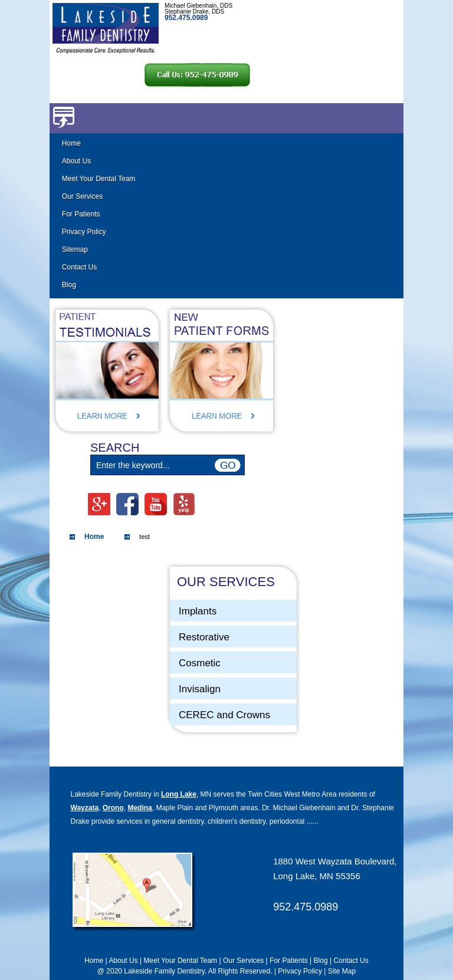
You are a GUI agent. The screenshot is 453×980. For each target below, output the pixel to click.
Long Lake (179, 794)
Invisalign (200, 689)
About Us (76, 161)
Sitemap (75, 249)
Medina (139, 808)
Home (71, 143)
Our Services (82, 196)
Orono (113, 808)
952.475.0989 (306, 907)
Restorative (204, 637)
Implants (198, 611)
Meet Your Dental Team (99, 179)
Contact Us (79, 267)
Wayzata (85, 808)
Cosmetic (200, 663)
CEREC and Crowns (224, 715)
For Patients (81, 214)
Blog (69, 285)
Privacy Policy (84, 232)
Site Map (342, 971)
